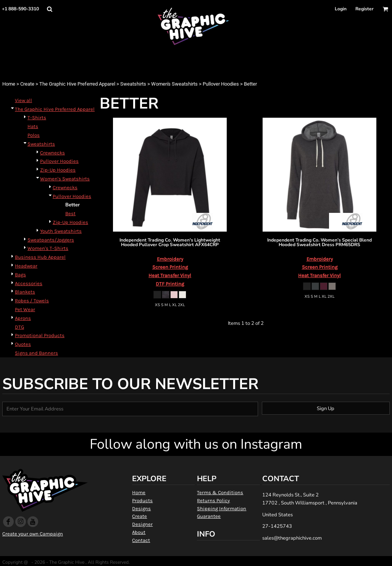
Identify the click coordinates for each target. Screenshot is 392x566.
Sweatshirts (133, 84)
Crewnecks (52, 153)
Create (27, 84)
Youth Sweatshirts (61, 231)
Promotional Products (40, 335)
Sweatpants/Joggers (51, 240)
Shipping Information (222, 508)
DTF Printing (170, 284)
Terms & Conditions (220, 492)
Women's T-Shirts (48, 248)
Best (70, 213)
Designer (142, 524)
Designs (141, 508)
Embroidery (170, 259)
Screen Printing (170, 267)
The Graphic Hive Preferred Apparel (77, 84)
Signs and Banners (36, 353)
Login (341, 9)
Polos (34, 135)
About (139, 532)
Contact (141, 540)
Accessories (29, 283)
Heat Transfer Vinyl (170, 275)
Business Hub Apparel (40, 257)
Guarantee (209, 516)
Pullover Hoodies (221, 84)
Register (365, 9)
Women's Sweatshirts (174, 84)
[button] (49, 9)
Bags (20, 275)
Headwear (26, 266)
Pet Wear (25, 309)
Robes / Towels (32, 301)
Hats (33, 126)
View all (23, 100)
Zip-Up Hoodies (58, 170)
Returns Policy (213, 500)
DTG (19, 327)
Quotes (23, 344)
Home (9, 84)
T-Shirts (37, 118)
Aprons (23, 318)
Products (142, 500)
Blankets (25, 292)
